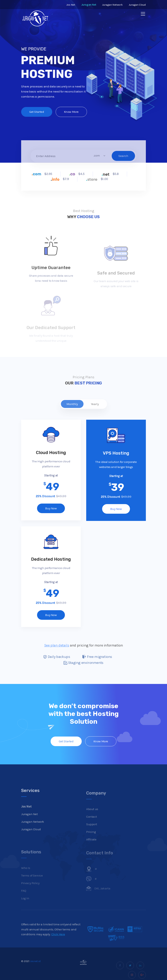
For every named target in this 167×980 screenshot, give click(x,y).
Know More (71, 113)
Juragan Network (112, 5)
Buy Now (51, 508)
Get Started (37, 113)
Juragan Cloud (137, 5)
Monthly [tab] (72, 404)
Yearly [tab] (95, 404)
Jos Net (71, 5)
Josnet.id (35, 971)
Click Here (58, 944)
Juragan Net (29, 824)
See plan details (57, 645)
